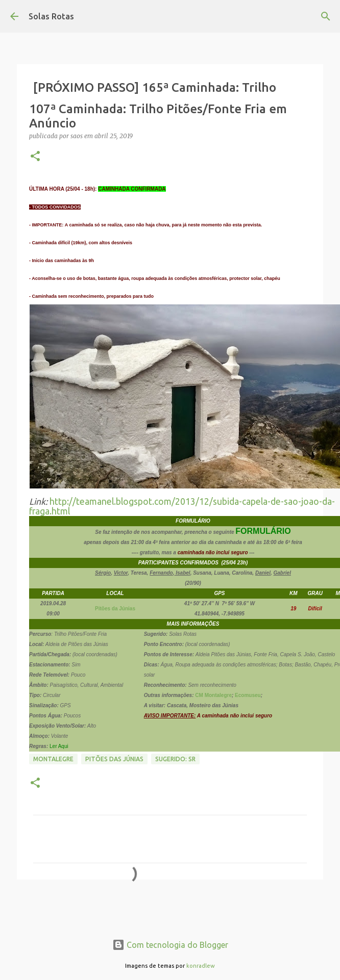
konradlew (201, 966)
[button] (35, 157)
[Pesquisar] (326, 16)
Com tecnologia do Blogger (170, 945)
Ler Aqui (59, 746)
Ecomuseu (248, 695)
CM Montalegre (213, 695)
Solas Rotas (51, 16)
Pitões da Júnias (115, 609)
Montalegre (53, 759)
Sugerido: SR (175, 759)
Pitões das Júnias (114, 759)
